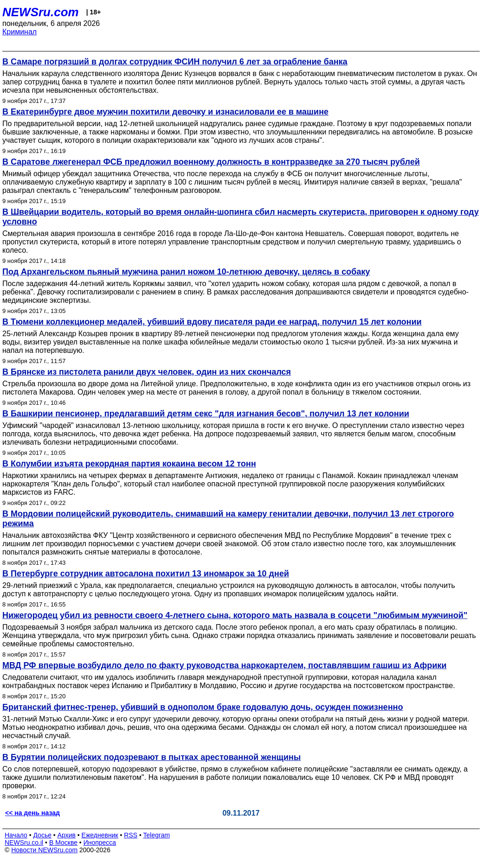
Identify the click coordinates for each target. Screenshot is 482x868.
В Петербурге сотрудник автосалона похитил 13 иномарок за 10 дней (146, 574)
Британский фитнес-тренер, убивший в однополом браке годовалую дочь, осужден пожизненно (203, 707)
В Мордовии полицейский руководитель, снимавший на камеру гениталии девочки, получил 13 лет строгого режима (228, 519)
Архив (67, 835)
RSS (131, 835)
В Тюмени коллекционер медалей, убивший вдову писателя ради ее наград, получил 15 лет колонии (212, 322)
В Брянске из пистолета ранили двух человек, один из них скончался (147, 372)
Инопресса (100, 842)
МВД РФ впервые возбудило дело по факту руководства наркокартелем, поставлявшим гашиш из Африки (225, 665)
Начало (16, 835)
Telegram (157, 835)
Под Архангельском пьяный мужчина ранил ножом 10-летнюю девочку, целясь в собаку (186, 272)
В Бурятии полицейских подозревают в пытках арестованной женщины (151, 757)
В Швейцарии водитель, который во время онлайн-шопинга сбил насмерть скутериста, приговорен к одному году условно (241, 217)
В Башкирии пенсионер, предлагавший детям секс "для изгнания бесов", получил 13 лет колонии (206, 414)
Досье (42, 835)
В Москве (63, 842)
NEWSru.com (41, 12)
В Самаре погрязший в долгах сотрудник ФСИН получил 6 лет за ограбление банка (175, 62)
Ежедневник (100, 835)
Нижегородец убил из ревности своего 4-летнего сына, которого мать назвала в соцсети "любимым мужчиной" (235, 615)
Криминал (19, 32)
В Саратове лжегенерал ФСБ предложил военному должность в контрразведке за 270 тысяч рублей (211, 162)
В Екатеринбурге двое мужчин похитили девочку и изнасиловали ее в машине (165, 112)
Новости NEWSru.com (44, 850)
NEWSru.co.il (24, 842)
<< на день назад (32, 813)
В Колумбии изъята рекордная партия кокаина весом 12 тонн (129, 464)
